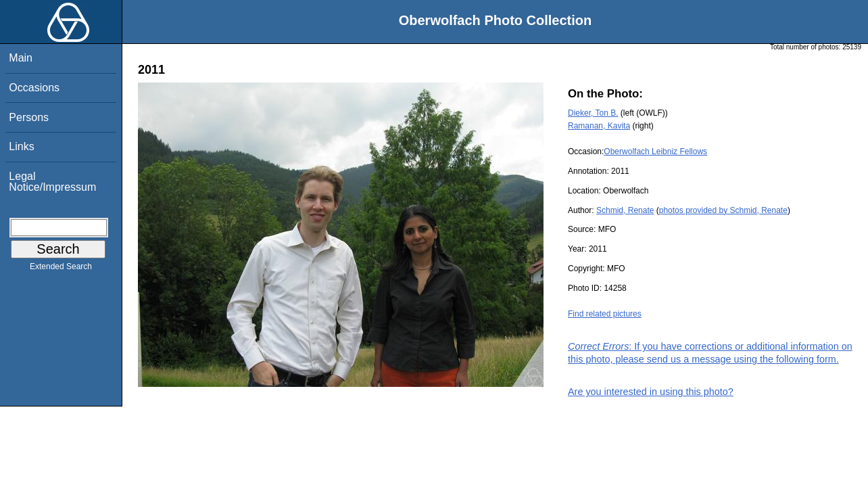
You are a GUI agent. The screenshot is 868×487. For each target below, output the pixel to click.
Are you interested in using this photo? (651, 392)
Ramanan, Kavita (599, 126)
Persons (29, 117)
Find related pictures (605, 314)
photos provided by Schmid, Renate (723, 210)
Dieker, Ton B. (593, 113)
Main (21, 58)
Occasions (34, 88)
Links (21, 146)
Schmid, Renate (625, 210)
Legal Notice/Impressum (52, 182)
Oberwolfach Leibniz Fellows (655, 152)
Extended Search (61, 269)
